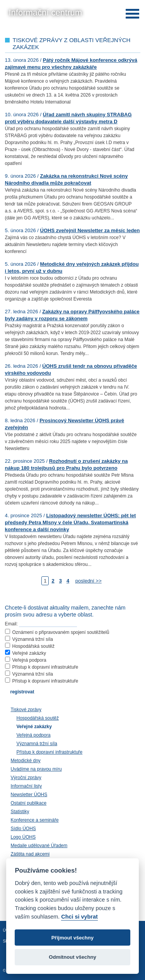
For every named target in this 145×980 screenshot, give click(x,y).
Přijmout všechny (72, 938)
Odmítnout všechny (72, 957)
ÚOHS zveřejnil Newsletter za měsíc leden (90, 230)
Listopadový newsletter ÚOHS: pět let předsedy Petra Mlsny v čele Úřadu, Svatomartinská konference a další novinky (71, 522)
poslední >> (89, 581)
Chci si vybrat (79, 917)
